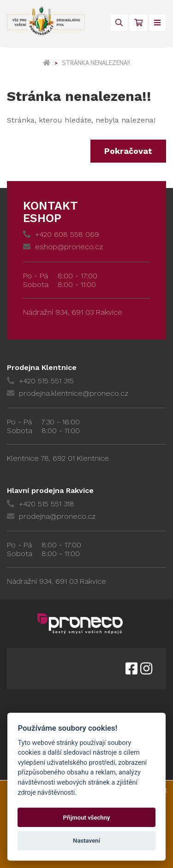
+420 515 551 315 (40, 381)
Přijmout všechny (86, 818)
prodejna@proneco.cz (51, 516)
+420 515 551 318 (41, 504)
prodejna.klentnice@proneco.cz (68, 393)
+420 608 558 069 (61, 234)
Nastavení (86, 841)
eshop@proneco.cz (63, 247)
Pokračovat (128, 151)
